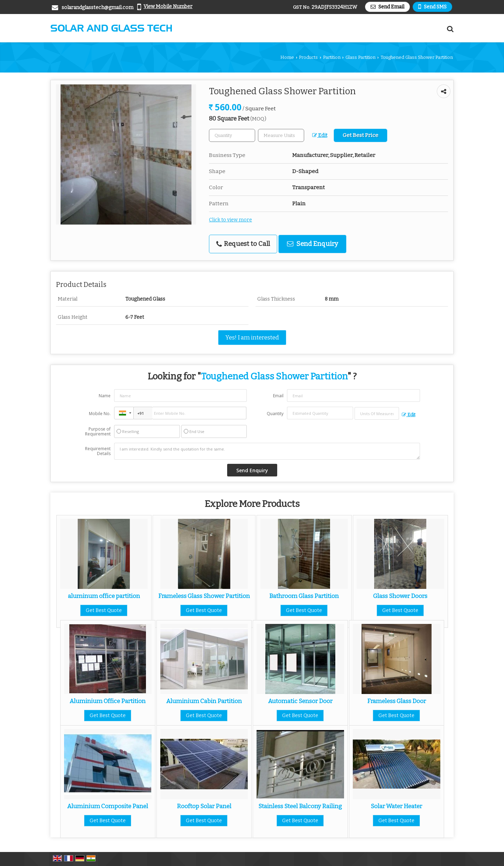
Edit (320, 135)
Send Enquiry (313, 244)
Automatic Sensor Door (300, 701)
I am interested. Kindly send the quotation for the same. (267, 451)
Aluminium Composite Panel (108, 806)
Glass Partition (360, 57)
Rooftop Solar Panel (204, 806)
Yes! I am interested (252, 337)
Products (308, 57)
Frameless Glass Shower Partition (204, 596)
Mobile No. (100, 414)
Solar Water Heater (396, 806)
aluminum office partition (104, 596)
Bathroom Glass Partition (304, 596)
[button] (168, 6)
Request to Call (243, 244)
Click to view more (230, 220)
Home (287, 57)
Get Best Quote (104, 610)
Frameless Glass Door (397, 701)
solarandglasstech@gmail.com (97, 8)
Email (278, 396)
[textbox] (281, 135)
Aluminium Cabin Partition (204, 701)
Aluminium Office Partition (108, 701)
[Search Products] (449, 29)
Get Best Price (360, 135)
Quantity (275, 414)
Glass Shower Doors (400, 596)
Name (105, 396)
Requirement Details (98, 451)
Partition (332, 57)
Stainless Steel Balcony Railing (300, 806)
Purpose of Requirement (98, 432)
